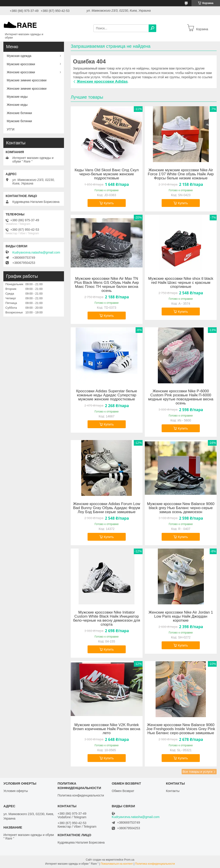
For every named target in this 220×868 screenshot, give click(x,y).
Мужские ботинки (19, 121)
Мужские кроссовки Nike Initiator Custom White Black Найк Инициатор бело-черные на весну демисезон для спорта (107, 618)
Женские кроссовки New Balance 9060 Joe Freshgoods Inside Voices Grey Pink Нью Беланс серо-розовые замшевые (181, 729)
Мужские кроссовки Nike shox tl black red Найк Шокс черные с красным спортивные (181, 283)
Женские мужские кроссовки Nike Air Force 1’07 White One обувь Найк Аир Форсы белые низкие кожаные (181, 174)
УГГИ (11, 129)
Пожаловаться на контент (117, 864)
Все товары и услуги (197, 772)
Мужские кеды (17, 97)
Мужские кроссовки (21, 64)
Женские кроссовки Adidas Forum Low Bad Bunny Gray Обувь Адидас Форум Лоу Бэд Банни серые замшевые (107, 508)
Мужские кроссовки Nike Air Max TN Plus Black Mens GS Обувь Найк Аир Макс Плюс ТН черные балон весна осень (107, 285)
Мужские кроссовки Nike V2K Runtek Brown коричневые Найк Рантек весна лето (107, 729)
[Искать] (152, 28)
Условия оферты (16, 791)
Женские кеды (17, 105)
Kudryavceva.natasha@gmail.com (36, 252)
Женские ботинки (19, 113)
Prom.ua (129, 860)
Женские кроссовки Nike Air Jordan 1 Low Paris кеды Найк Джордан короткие (181, 616)
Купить (109, 203)
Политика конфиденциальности (81, 795)
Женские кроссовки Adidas (102, 81)
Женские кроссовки (21, 72)
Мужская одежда (19, 56)
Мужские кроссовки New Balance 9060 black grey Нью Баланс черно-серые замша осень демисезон (181, 508)
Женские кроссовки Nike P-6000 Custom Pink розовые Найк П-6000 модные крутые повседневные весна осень (181, 397)
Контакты (173, 791)
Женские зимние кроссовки (27, 89)
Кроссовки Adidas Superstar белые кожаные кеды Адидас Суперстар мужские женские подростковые (107, 395)
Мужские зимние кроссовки (27, 80)
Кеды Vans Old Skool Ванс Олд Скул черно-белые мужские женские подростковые (107, 174)
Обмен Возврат (123, 791)
